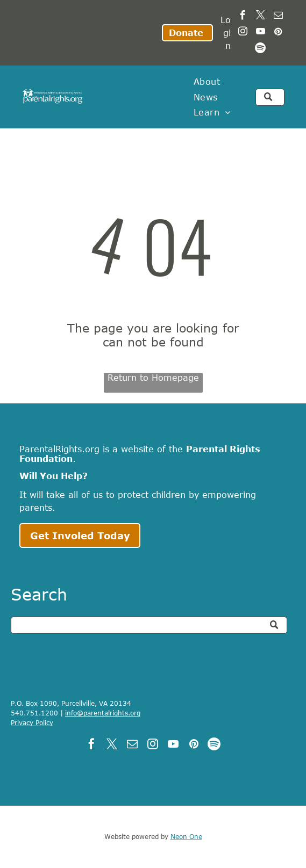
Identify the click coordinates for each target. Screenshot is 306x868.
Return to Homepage (153, 378)
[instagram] (243, 33)
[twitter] (261, 17)
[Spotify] (261, 49)
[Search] (149, 625)
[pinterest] (278, 33)
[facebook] (243, 17)
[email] (278, 17)
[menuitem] (207, 82)
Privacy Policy (32, 722)
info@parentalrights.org (103, 713)
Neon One (186, 836)
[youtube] (261, 33)
